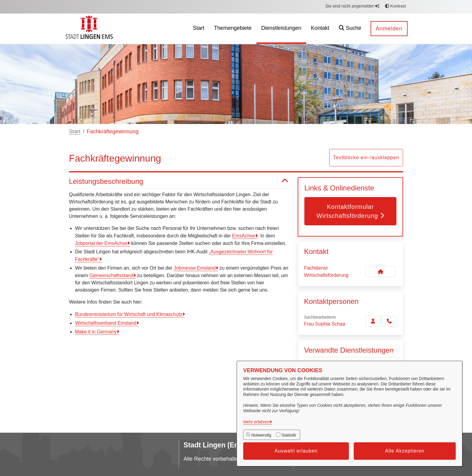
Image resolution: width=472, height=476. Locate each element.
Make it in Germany (96, 332)
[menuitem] (199, 29)
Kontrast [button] (396, 6)
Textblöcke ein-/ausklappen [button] (366, 158)
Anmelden (389, 29)
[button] (350, 29)
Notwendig (261, 435)
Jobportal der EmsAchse (101, 243)
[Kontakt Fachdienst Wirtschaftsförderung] (380, 272)
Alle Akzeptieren (405, 451)
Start (75, 131)
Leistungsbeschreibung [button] (179, 182)
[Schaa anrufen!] (389, 321)
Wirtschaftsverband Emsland (106, 323)
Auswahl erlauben (296, 451)
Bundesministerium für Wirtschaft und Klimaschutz (129, 314)
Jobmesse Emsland (195, 268)
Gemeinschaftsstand (111, 275)
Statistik (289, 435)
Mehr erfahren (256, 422)
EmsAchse (244, 236)
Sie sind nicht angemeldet (352, 6)
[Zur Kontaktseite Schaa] (373, 321)
